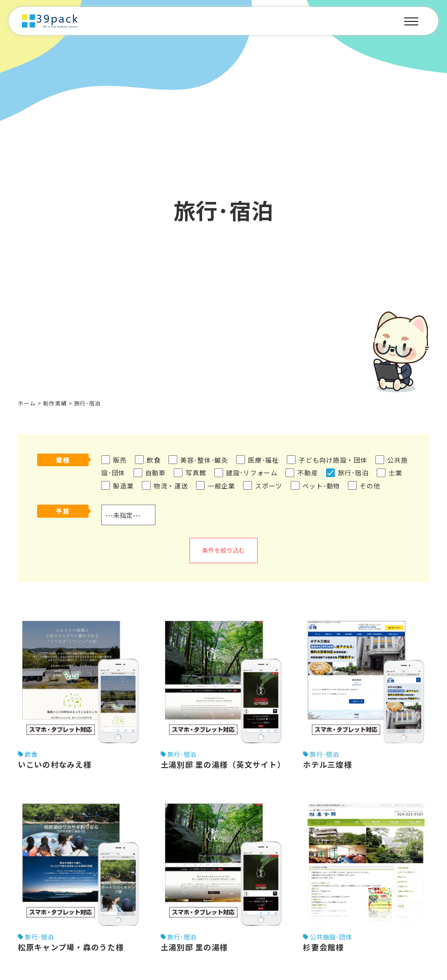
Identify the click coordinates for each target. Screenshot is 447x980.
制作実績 (55, 403)
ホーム (27, 403)
